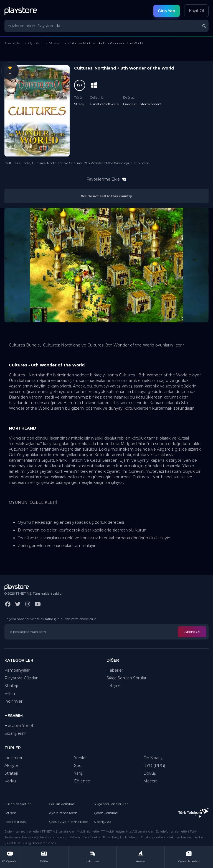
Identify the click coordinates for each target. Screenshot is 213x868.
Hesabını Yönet (19, 726)
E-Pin (10, 694)
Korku (10, 781)
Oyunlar (35, 43)
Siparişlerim (15, 733)
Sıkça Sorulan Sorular (126, 678)
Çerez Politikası (106, 813)
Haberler (115, 670)
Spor (78, 766)
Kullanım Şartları (18, 804)
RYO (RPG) (154, 766)
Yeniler (80, 758)
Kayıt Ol (196, 11)
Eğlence (82, 781)
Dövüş (150, 773)
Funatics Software (104, 104)
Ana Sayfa (12, 43)
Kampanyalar (17, 670)
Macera (150, 781)
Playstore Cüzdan (21, 678)
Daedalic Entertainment (142, 104)
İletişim (113, 686)
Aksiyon (12, 766)
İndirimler (13, 701)
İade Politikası (15, 822)
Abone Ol (192, 632)
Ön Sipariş (153, 758)
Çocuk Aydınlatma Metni (69, 822)
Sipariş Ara (102, 822)
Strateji (55, 43)
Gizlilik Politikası (62, 804)
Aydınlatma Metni (64, 813)
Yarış (78, 773)
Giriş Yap (167, 11)
